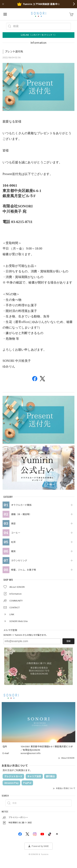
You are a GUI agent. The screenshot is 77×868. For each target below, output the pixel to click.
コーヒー (16, 533)
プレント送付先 (14, 52)
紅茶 (13, 542)
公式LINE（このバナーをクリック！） (39, 35)
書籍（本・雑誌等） (21, 514)
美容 (13, 524)
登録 (68, 641)
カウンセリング (19, 561)
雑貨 (13, 551)
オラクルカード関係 (21, 505)
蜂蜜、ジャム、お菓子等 (24, 570)
